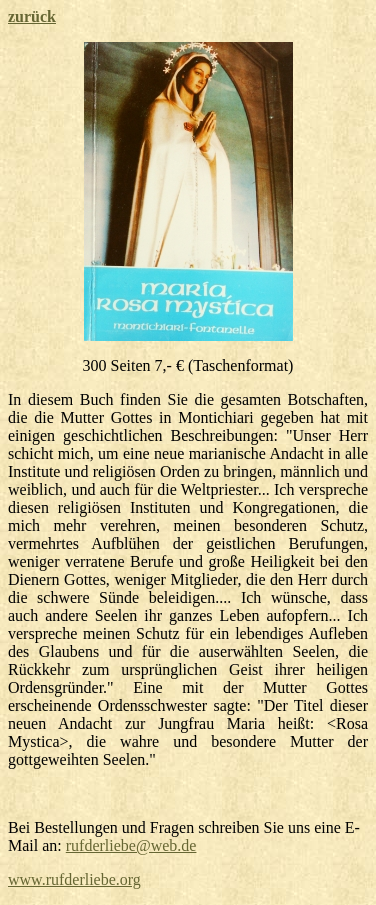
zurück (32, 16)
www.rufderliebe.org (74, 879)
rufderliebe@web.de (131, 845)
